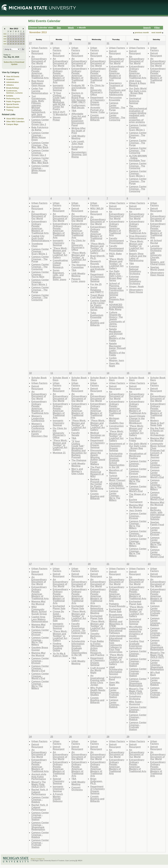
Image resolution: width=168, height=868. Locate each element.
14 (18, 39)
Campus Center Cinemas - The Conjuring (117, 116)
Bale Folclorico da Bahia (40, 129)
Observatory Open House (136, 291)
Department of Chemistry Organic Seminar (98, 101)
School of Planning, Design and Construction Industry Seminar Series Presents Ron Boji (117, 293)
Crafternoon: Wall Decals (79, 106)
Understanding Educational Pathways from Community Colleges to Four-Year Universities (117, 644)
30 (16, 34)
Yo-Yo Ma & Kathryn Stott (60, 655)
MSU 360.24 (97, 208)
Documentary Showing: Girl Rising (79, 154)
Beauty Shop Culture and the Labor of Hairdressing (138, 257)
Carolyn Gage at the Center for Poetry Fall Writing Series (98, 305)
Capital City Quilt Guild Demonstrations (40, 238)
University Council (77, 637)
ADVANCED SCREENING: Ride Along (116, 307)
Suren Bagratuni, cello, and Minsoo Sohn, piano (59, 275)
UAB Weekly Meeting (78, 137)
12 (13, 39)
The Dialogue (79, 460)
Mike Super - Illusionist (136, 703)
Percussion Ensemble (115, 99)
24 (8, 44)
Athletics (10, 85)
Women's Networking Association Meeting (97, 609)
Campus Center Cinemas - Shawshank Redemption (138, 682)
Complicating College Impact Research (60, 264)
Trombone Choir (37, 245)
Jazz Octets (135, 510)
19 (13, 41)
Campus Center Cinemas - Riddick (115, 703)
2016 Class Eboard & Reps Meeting (137, 83)
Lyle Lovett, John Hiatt (78, 143)
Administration (12, 82)
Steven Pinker (57, 119)
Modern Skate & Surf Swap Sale (157, 423)
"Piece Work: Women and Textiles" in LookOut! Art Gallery (60, 253)
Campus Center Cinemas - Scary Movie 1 (138, 127)
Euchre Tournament (136, 501)
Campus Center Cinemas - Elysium (138, 463)
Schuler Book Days (39, 379)
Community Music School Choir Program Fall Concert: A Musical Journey (158, 450)
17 (8, 41)
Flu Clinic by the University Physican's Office (97, 90)
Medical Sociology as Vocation (98, 435)
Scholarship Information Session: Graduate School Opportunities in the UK (117, 460)
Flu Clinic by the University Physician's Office (78, 245)
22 (21, 41)
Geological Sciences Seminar (135, 101)
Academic (10, 79)
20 (16, 41)
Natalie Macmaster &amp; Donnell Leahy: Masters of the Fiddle (117, 349)
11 (11, 39)
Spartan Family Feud (157, 523)
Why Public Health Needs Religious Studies (98, 691)
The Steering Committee (79, 266)
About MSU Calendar (15, 119)
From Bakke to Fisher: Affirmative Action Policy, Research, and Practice (97, 648)
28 (11, 34)
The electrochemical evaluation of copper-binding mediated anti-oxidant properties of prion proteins (138, 114)
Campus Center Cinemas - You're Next (40, 274)
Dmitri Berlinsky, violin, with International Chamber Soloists (157, 514)
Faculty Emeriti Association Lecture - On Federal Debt (79, 628)
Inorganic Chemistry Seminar (59, 88)
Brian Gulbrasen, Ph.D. (96, 781)
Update (14, 64)
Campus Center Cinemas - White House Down (40, 136)
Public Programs (13, 102)
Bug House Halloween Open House (38, 83)
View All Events (13, 77)
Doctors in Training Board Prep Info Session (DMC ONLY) (78, 98)
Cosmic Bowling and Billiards (97, 118)
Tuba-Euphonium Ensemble (97, 315)
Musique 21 (59, 453)
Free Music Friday (135, 439)
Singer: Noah (136, 286)
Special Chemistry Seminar (59, 781)
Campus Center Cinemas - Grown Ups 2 (40, 122)
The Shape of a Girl (137, 495)
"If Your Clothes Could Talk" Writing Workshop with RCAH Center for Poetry (59, 101)
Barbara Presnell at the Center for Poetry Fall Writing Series (97, 485)
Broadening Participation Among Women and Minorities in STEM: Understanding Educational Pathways (117, 624)
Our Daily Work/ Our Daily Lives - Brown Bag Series (138, 92)
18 (11, 41)
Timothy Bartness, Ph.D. (96, 636)
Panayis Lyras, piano (78, 280)
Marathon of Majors (116, 471)
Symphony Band (77, 148)
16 (24, 39)
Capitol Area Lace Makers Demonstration (40, 619)
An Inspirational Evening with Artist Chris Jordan (98, 680)
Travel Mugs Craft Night (97, 296)
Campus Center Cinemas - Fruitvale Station (115, 692)
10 (8, 39)
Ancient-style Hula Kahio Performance (39, 777)
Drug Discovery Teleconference (138, 237)
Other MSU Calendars (15, 122)
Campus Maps (12, 124)
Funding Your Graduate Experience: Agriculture (137, 645)
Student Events (13, 107)
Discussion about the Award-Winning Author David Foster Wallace (98, 457)
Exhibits (10, 96)
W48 (5, 44)
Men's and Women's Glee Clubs (78, 471)
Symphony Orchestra (135, 698)
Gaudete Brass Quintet (40, 649)
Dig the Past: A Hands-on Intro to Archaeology (157, 432)
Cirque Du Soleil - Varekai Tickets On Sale (59, 616)
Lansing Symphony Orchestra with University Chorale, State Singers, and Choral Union (158, 255)
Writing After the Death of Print (79, 131)
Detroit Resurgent (37, 52)
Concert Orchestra (77, 789)
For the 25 (96, 284)
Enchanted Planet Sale (59, 607)
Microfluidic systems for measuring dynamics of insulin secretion (136, 632)
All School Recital (156, 242)
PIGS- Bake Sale (115, 255)
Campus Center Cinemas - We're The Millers (115, 496)
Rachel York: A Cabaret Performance (40, 792)
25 (11, 44)
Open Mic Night (114, 365)
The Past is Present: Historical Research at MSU (97, 472)
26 (13, 44)
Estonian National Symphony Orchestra (135, 270)
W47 (5, 41)
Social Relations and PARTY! (97, 290)
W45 (5, 36)
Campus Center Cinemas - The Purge (117, 106)
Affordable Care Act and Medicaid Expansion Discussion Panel (79, 119)
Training (10, 110)
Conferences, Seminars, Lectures (14, 92)
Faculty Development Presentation (116, 241)
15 (21, 39)
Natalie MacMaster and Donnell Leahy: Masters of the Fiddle (117, 335)
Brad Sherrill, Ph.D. (98, 257)
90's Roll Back (155, 674)
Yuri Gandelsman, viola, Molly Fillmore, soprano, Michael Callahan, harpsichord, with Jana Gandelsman (39, 106)
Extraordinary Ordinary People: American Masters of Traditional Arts (40, 72)
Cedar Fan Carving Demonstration (40, 91)
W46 (5, 39)
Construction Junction (116, 427)
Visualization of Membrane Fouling (138, 456)
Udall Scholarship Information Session (116, 671)
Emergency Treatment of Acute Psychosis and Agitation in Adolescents (117, 89)
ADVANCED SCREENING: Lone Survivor (117, 486)
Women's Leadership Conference (38, 418)
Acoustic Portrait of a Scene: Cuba (97, 110)
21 (18, 41)
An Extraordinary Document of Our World (39, 60)
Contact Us (40, 859)
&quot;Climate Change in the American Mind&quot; (137, 419)
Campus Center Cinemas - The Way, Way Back (40, 145)
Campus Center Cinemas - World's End (138, 489)
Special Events (12, 104)
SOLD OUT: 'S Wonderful (60, 113)
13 (16, 39)
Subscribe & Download (14, 62)
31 (18, 34)
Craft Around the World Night (98, 670)
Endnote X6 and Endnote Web (79, 88)
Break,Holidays (13, 88)
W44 (5, 34)
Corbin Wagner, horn (117, 359)
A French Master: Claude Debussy (58, 798)
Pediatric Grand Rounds (117, 605)
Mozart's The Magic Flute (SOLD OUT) (136, 691)
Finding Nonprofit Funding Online (58, 647)
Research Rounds (96, 262)
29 (13, 34)
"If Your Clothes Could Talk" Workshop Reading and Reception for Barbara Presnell (79, 449)
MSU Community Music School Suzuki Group (39, 610)
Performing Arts (13, 99)
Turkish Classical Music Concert (117, 478)
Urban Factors (39, 48)
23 (24, 41)
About (33, 859)
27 (8, 34)
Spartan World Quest (157, 268)
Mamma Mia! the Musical (136, 506)
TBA (74, 111)
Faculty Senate (76, 434)
